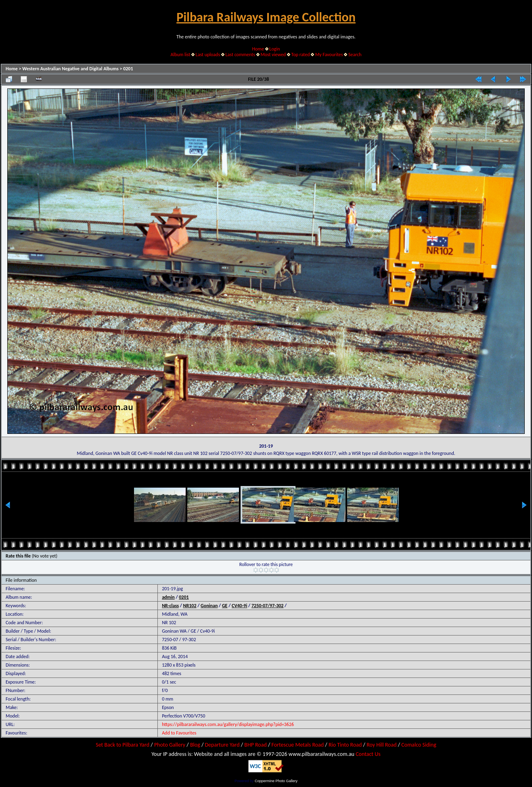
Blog (195, 745)
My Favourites (329, 55)
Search (355, 55)
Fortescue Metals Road (298, 745)
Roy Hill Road (381, 745)
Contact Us (368, 754)
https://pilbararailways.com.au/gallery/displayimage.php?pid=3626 (228, 724)
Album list (180, 55)
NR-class (170, 606)
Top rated (301, 55)
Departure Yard (222, 745)
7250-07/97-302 (267, 606)
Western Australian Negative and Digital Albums (70, 69)
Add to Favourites (179, 733)
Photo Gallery (170, 745)
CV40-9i (239, 606)
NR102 (190, 606)
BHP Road (256, 745)
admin (168, 597)
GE (225, 606)
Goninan (209, 606)
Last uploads (208, 55)
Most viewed (273, 55)
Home (258, 49)
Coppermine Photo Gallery (276, 781)
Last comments (240, 55)
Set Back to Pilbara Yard (123, 745)
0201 (128, 69)
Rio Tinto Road (345, 745)
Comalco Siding (419, 745)
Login (274, 49)
